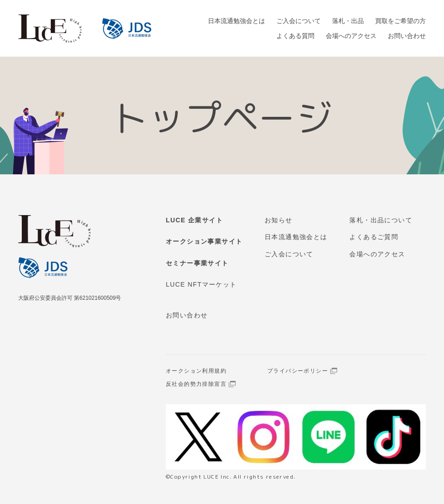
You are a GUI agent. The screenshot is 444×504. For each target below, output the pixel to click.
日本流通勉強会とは (236, 21)
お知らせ (279, 220)
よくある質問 (295, 36)
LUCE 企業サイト (194, 220)
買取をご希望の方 (401, 21)
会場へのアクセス (351, 36)
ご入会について (299, 21)
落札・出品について (381, 220)
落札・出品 (348, 21)
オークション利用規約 (196, 371)
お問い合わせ (407, 36)
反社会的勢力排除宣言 (196, 384)
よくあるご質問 (374, 237)
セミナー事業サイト (197, 263)
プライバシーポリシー (298, 371)
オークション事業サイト (204, 241)
